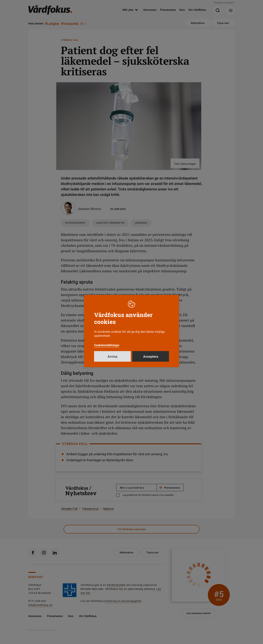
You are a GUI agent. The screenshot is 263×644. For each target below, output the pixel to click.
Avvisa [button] (113, 356)
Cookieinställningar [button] (107, 345)
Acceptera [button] (151, 356)
